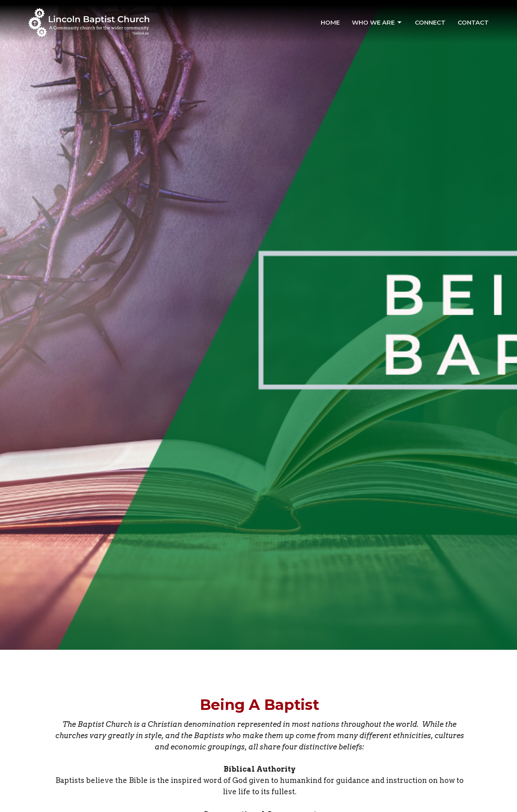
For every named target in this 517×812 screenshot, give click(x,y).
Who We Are (377, 23)
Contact (473, 22)
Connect (430, 22)
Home (330, 22)
